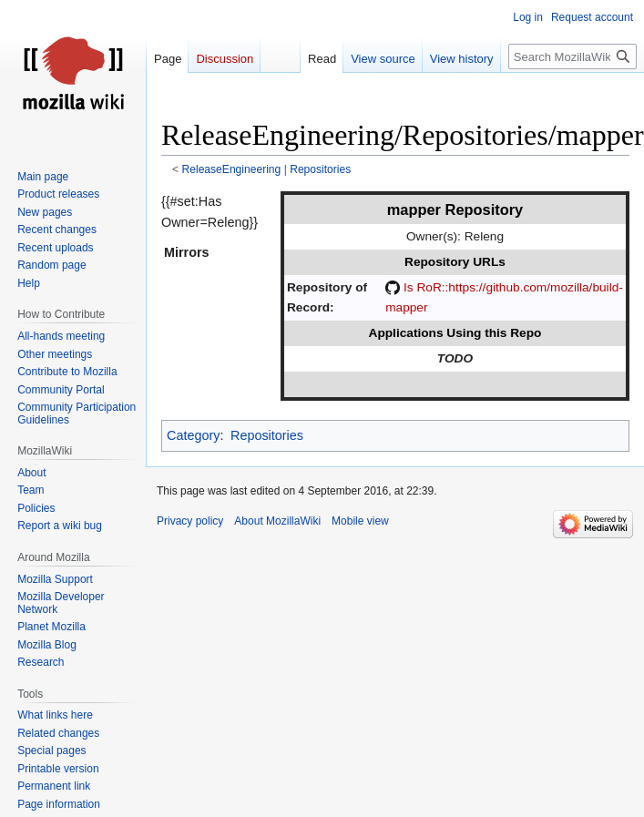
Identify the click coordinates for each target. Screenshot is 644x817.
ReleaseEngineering (232, 169)
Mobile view (360, 521)
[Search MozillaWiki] (572, 56)
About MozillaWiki (277, 521)
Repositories (320, 169)
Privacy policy (190, 521)
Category (193, 435)
